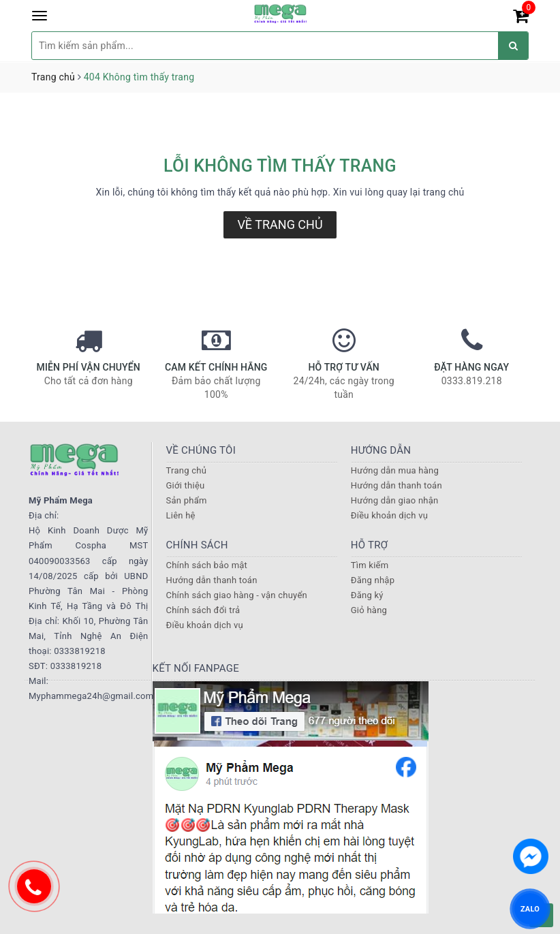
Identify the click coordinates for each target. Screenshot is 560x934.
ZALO (530, 908)
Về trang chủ (280, 224)
